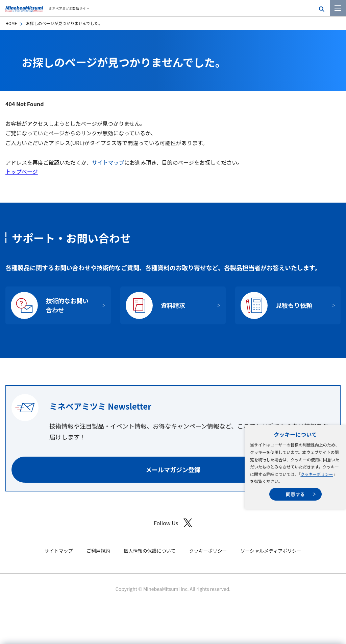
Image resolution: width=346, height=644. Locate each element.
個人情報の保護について (150, 551)
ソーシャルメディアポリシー (271, 551)
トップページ (22, 171)
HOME (11, 23)
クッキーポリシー (317, 474)
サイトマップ (108, 162)
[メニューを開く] (338, 8)
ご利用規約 (98, 551)
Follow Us (173, 523)
